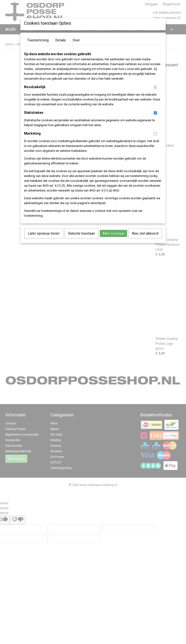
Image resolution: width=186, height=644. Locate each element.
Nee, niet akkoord (145, 233)
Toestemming (38, 40)
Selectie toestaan (81, 233)
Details (61, 40)
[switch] (155, 87)
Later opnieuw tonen (44, 233)
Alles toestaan (113, 233)
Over (76, 40)
